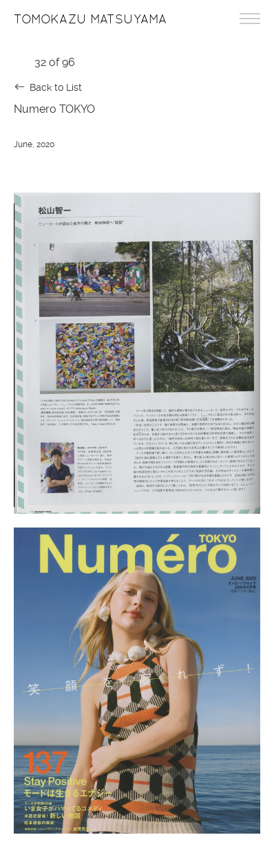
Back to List (56, 87)
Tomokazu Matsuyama (90, 19)
